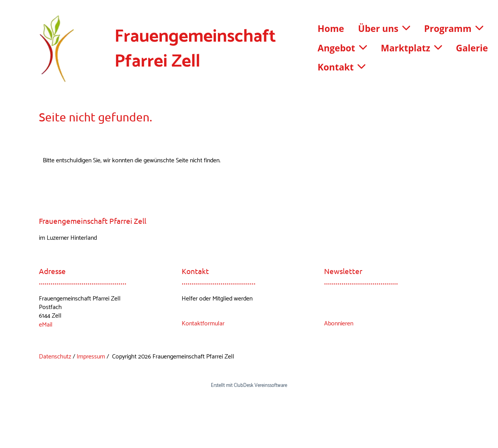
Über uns (384, 28)
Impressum (91, 357)
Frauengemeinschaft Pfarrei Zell (195, 49)
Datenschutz (55, 357)
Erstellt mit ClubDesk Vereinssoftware (249, 386)
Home (331, 28)
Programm (454, 28)
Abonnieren (339, 324)
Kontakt (341, 67)
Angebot (342, 48)
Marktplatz (411, 48)
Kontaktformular (203, 324)
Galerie (472, 48)
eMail (46, 325)
